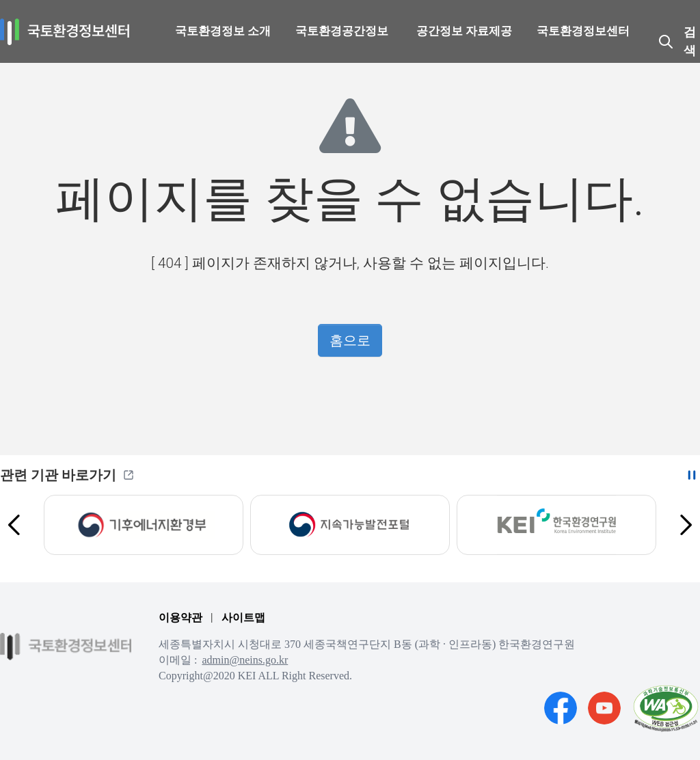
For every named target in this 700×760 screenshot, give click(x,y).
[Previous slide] (15, 525)
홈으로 (350, 340)
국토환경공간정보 (342, 31)
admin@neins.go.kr (245, 660)
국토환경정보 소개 (223, 31)
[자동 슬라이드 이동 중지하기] (692, 475)
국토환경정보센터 (583, 31)
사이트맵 (243, 617)
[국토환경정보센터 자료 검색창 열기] (679, 42)
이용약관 (180, 617)
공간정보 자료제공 (464, 31)
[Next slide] (685, 525)
